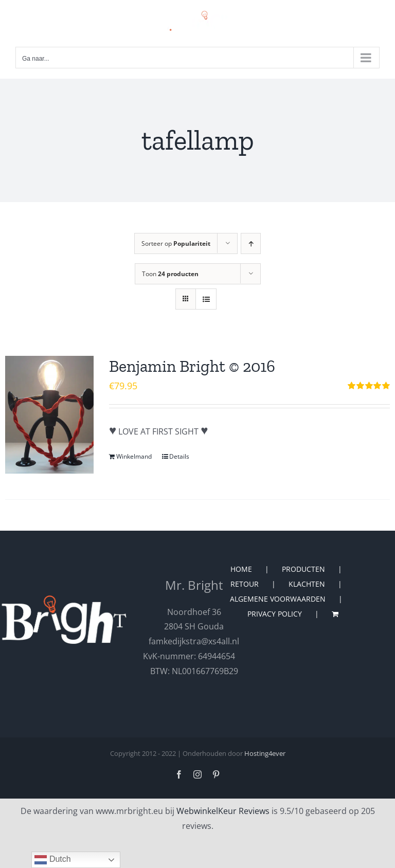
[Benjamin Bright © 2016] (49, 415)
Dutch (52, 860)
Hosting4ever (265, 753)
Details (179, 456)
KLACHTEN (307, 584)
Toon (170, 274)
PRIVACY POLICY (275, 614)
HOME (241, 569)
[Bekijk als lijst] (206, 299)
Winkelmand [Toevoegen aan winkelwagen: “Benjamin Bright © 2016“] (134, 456)
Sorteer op (176, 243)
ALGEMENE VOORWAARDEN (278, 599)
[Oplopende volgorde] (251, 243)
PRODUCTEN (303, 569)
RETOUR (245, 584)
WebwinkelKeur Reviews (223, 811)
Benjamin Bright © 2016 (192, 366)
